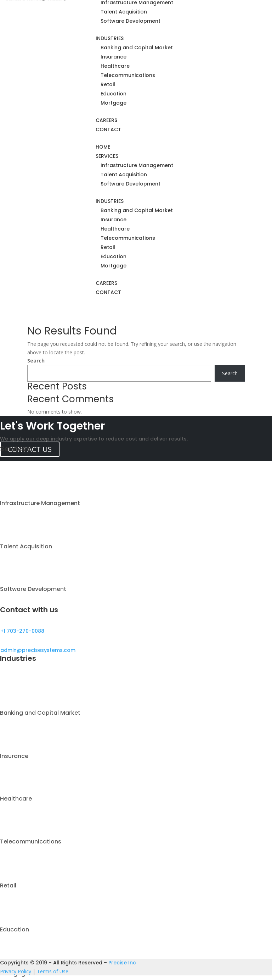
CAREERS (106, 120)
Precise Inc (122, 963)
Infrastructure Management (137, 165)
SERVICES (107, 156)
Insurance (114, 57)
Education (114, 94)
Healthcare (115, 66)
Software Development (131, 21)
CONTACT (108, 129)
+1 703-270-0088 (22, 631)
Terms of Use (53, 971)
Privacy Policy (16, 971)
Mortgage (114, 103)
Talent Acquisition (124, 12)
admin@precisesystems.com (38, 650)
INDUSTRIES (110, 38)
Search (36, 361)
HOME (103, 147)
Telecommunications (128, 75)
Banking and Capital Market (137, 48)
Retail (108, 84)
